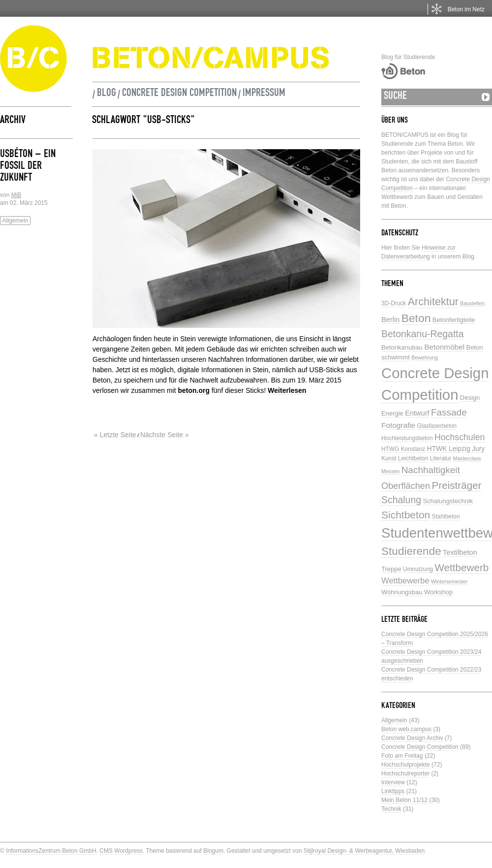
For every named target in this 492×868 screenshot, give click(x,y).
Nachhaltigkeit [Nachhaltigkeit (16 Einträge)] (431, 470)
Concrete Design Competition (179, 94)
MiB (16, 195)
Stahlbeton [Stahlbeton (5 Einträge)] (446, 516)
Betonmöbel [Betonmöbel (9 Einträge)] (444, 347)
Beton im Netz (466, 9)
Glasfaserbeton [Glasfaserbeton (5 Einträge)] (437, 426)
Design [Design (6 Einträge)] (470, 398)
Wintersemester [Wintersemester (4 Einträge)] (449, 581)
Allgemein (15, 221)
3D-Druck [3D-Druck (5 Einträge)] (394, 303)
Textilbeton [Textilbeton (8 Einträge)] (460, 552)
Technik (391, 809)
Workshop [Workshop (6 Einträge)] (438, 592)
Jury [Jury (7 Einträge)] (478, 449)
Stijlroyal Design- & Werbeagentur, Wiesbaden (364, 851)
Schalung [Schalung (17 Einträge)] (401, 500)
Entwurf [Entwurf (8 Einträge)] (417, 413)
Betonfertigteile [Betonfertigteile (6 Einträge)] (454, 320)
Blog (107, 94)
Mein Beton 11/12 (404, 800)
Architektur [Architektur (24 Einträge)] (433, 302)
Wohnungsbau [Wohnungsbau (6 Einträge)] (402, 592)
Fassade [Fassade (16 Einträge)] (449, 412)
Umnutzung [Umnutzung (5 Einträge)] (418, 569)
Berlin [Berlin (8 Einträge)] (390, 320)
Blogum (213, 851)
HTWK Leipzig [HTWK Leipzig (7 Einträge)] (449, 449)
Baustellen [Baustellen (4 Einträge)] (472, 303)
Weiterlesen (287, 390)
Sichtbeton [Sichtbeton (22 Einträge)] (406, 515)
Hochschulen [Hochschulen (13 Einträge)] (460, 437)
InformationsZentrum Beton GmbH (51, 851)
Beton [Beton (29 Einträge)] (416, 318)
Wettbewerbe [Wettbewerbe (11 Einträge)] (405, 581)
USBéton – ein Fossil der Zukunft (28, 167)
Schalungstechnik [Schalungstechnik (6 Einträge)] (448, 501)
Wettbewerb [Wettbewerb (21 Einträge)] (461, 567)
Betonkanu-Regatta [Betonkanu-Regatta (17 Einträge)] (423, 334)
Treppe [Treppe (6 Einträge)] (391, 569)
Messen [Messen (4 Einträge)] (390, 471)
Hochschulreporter (405, 773)
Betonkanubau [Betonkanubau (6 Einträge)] (402, 347)
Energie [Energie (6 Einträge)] (392, 413)
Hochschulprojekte (406, 765)
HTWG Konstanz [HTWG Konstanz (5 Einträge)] (403, 449)
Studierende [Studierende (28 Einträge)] (411, 551)
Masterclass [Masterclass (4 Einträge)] (467, 458)
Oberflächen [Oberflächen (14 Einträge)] (406, 486)
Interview (393, 782)
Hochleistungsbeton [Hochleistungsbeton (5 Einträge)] (407, 438)
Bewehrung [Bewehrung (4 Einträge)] (425, 357)
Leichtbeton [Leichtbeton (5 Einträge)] (413, 458)
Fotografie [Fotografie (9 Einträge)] (398, 425)
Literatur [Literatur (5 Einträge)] (441, 458)
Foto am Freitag (402, 756)
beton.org (194, 390)
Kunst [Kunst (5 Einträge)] (389, 458)
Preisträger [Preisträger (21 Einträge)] (456, 485)
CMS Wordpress (121, 851)
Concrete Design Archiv (412, 738)
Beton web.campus (406, 729)
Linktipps (393, 791)
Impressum (264, 94)
